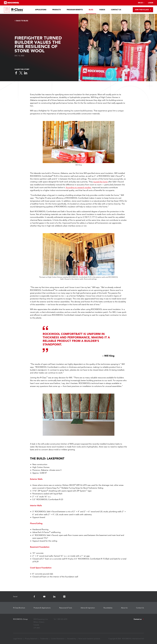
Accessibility (72, 639)
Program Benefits (75, 10)
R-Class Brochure (19, 608)
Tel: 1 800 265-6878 (60, 619)
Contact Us (116, 10)
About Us (124, 608)
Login (151, 3)
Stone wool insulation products (89, 639)
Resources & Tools (66, 608)
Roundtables (108, 608)
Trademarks (44, 639)
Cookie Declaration (58, 639)
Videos (102, 10)
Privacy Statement (31, 639)
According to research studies (78, 187)
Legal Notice (18, 639)
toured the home (100, 182)
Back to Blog (21, 21)
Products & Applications (42, 608)
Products (57, 10)
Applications (41, 10)
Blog (91, 10)
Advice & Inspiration (88, 608)
